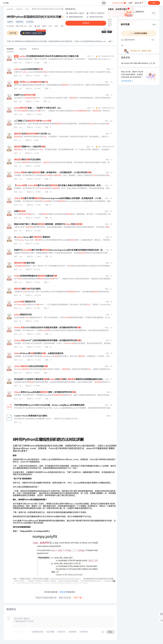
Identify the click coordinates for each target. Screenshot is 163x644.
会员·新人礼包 (119, 3)
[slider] (18, 632)
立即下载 (79, 598)
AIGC (56, 26)
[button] (111, 42)
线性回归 (20, 22)
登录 (104, 3)
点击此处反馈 (127, 81)
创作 (154, 3)
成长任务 (139, 2)
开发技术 (19, 9)
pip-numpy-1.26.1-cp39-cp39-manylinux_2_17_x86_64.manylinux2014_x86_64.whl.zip (139, 63)
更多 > (155, 25)
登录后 (63, 592)
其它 (27, 9)
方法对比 (30, 22)
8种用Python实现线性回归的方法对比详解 (36, 17)
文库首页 (10, 9)
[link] (10, 9)
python (10, 22)
